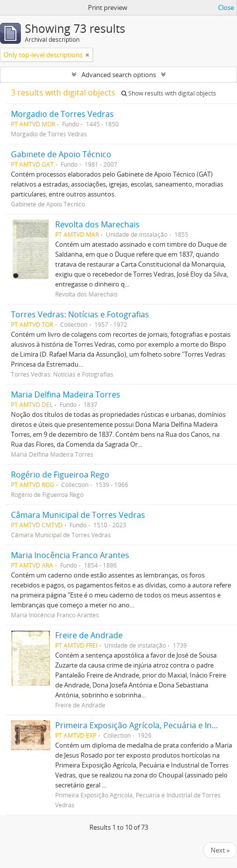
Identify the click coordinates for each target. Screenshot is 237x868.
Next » (220, 850)
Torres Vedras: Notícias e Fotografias (80, 314)
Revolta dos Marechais (97, 224)
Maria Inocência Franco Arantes (70, 555)
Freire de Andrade (89, 635)
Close (226, 7)
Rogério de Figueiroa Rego (60, 475)
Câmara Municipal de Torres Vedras (78, 515)
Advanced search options (119, 75)
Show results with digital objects (169, 93)
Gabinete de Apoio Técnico (61, 154)
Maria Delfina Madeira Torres (66, 394)
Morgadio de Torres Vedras (62, 114)
